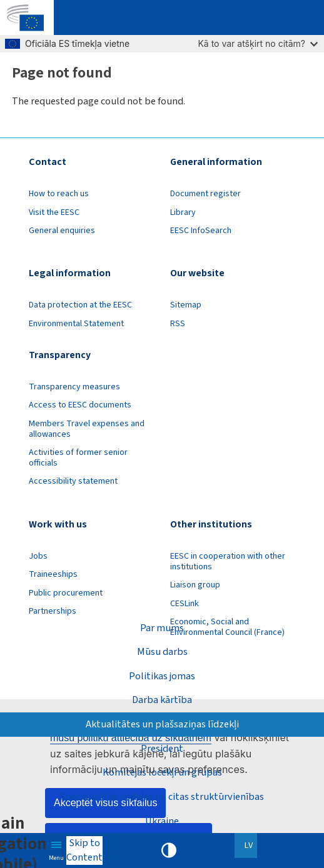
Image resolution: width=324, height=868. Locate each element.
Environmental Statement (76, 324)
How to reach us (59, 194)
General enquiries (62, 231)
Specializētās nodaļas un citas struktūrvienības (162, 796)
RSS (178, 324)
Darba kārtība (162, 700)
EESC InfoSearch (201, 231)
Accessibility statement (73, 481)
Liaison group (195, 585)
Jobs (38, 556)
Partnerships (53, 611)
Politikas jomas (162, 676)
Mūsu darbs (162, 651)
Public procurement (66, 593)
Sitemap (186, 305)
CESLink (185, 604)
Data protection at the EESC (80, 305)
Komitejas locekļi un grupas (162, 772)
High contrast (169, 851)
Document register (205, 194)
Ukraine (162, 821)
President (162, 748)
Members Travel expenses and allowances (87, 429)
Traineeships (53, 574)
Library (183, 212)
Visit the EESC (54, 212)
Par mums (162, 628)
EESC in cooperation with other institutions (228, 561)
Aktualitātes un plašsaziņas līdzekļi (162, 724)
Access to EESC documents (80, 405)
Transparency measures (74, 387)
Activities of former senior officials (78, 458)
